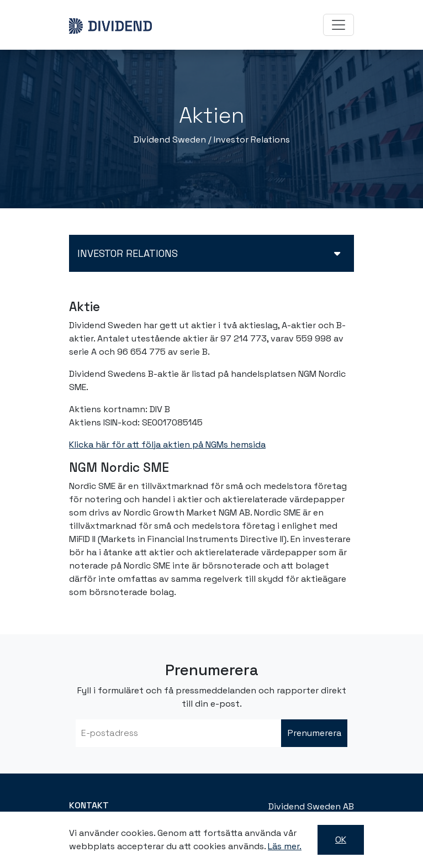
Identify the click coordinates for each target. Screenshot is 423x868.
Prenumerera (314, 733)
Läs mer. (285, 846)
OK (341, 840)
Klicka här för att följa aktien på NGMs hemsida (167, 444)
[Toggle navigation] (339, 25)
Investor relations (128, 253)
